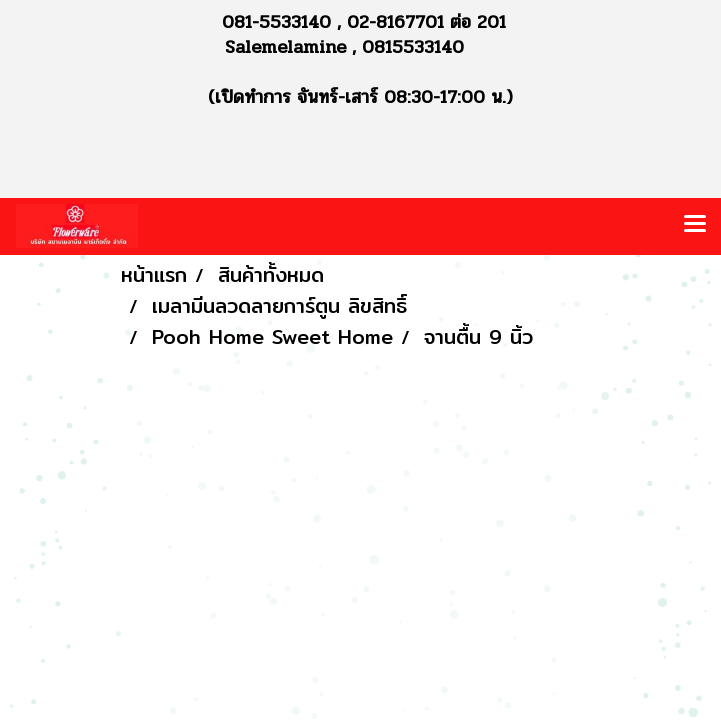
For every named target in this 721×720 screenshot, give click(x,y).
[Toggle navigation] (695, 226)
